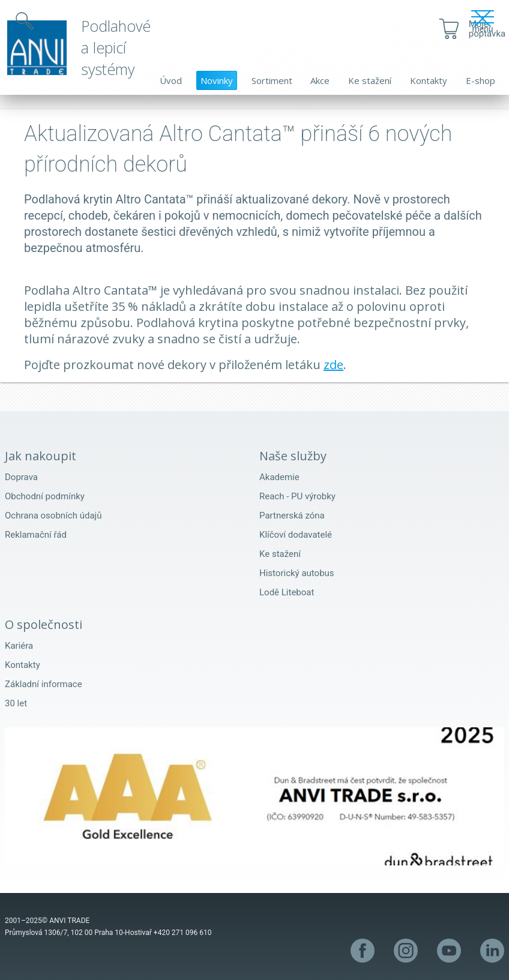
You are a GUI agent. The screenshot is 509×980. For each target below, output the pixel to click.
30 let (16, 703)
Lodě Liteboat (287, 592)
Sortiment (272, 80)
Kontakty (429, 80)
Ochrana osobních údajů (53, 516)
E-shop (480, 80)
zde (333, 365)
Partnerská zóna (292, 516)
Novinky (217, 80)
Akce (320, 80)
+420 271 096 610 (183, 933)
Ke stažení (370, 80)
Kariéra (19, 646)
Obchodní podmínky (45, 496)
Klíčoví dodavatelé (296, 535)
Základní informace (44, 684)
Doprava (21, 477)
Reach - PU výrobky (297, 496)
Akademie (279, 477)
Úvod (171, 80)
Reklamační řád (36, 535)
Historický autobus (297, 573)
